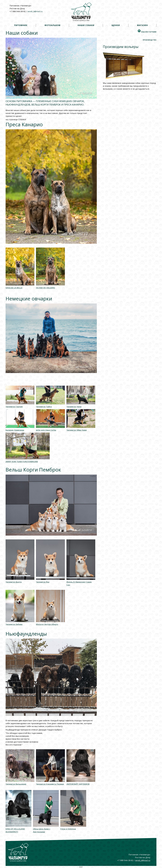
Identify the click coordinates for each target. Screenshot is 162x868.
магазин (142, 25)
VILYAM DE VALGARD (45, 288)
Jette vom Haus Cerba (46, 430)
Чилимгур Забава (14, 624)
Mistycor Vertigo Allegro (47, 624)
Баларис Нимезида (15, 430)
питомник (21, 25)
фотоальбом (52, 25)
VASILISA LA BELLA (14, 288)
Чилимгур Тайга (44, 407)
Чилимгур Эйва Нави (77, 430)
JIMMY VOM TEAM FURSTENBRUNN (22, 461)
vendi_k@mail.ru (35, 11)
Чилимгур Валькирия (16, 784)
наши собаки (86, 25)
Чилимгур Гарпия (14, 407)
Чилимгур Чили (74, 407)
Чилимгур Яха (43, 582)
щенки (116, 25)
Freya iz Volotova (68, 829)
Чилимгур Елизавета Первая (50, 784)
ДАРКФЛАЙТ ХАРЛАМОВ (78, 784)
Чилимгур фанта (14, 582)
